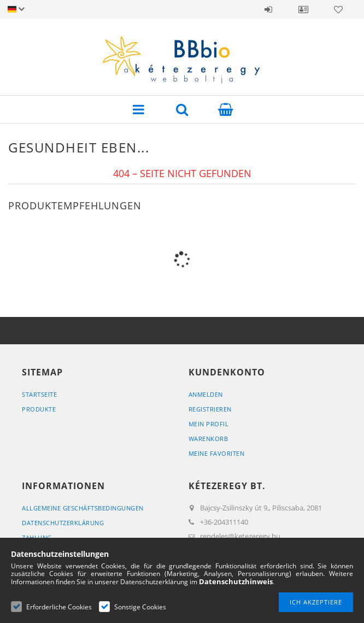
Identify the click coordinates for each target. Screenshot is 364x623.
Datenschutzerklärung (63, 523)
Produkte (39, 409)
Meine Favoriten (217, 453)
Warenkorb (209, 439)
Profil (303, 9)
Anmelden (268, 9)
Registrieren (210, 409)
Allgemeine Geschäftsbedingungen (83, 508)
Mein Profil (209, 424)
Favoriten (338, 9)
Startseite (39, 394)
